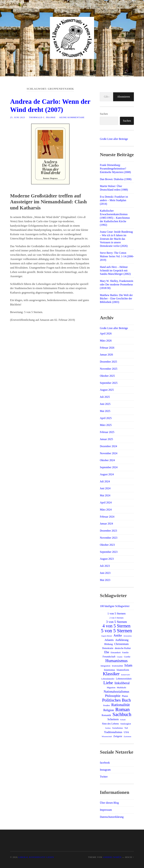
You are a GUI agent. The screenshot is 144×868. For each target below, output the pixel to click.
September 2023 (109, 552)
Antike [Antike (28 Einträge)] (118, 635)
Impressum (106, 810)
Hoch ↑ (129, 857)
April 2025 (106, 418)
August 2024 (107, 474)
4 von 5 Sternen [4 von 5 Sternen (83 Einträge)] (117, 626)
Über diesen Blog (109, 803)
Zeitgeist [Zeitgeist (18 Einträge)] (118, 736)
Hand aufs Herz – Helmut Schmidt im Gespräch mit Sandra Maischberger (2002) (115, 270)
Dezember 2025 (108, 362)
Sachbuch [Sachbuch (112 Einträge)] (122, 714)
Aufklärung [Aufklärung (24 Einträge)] (122, 640)
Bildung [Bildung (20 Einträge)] (108, 644)
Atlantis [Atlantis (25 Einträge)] (109, 640)
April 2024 (106, 502)
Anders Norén (112, 857)
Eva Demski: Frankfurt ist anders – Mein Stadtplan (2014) (114, 200)
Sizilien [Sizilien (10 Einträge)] (108, 728)
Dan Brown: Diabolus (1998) (116, 179)
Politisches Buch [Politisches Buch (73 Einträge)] (117, 700)
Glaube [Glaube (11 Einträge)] (120, 657)
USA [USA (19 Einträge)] (126, 732)
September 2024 (109, 467)
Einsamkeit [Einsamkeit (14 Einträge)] (116, 652)
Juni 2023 (105, 573)
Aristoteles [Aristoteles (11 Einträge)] (128, 636)
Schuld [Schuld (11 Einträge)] (123, 720)
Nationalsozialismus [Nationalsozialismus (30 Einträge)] (116, 692)
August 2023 (107, 559)
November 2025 (109, 369)
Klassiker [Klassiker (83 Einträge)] (111, 674)
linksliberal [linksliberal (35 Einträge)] (122, 683)
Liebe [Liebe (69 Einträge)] (108, 683)
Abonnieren (124, 97)
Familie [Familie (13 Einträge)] (125, 653)
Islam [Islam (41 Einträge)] (128, 665)
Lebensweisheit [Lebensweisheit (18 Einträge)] (124, 679)
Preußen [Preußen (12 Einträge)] (106, 705)
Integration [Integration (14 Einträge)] (106, 666)
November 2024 (109, 453)
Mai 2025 (105, 411)
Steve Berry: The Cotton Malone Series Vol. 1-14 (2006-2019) (117, 256)
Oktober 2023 (107, 545)
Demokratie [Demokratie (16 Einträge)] (108, 648)
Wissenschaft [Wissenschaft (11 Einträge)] (107, 736)
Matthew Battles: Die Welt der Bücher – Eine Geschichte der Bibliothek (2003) (116, 299)
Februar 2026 (107, 348)
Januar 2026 (106, 355)
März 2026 (106, 341)
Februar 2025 (107, 432)
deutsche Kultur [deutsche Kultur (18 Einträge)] (123, 648)
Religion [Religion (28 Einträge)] (109, 710)
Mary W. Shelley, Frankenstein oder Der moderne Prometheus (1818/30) (117, 284)
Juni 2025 (105, 404)
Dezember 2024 (108, 446)
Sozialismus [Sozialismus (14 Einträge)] (118, 728)
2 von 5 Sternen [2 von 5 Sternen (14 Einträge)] (116, 618)
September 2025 (109, 383)
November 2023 (109, 538)
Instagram (105, 770)
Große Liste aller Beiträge (114, 139)
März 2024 (106, 510)
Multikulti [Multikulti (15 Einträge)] (121, 687)
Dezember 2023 (108, 531)
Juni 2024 (105, 488)
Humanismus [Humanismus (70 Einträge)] (117, 661)
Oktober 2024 (107, 460)
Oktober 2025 (107, 376)
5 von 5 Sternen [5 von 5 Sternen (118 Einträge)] (117, 631)
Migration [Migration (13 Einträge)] (111, 688)
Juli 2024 (105, 481)
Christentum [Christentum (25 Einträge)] (121, 644)
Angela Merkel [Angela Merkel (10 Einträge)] (107, 636)
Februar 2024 (107, 517)
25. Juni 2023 (18, 117)
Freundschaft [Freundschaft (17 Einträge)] (109, 657)
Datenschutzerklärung (112, 817)
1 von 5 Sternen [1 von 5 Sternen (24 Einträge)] (116, 614)
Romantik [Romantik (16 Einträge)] (106, 715)
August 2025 (107, 390)
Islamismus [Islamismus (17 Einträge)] (109, 670)
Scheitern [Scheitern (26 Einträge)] (113, 719)
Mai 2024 (105, 495)
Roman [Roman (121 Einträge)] (123, 709)
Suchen (104, 114)
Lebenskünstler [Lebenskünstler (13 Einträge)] (108, 679)
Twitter (104, 777)
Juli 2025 (105, 397)
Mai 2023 (105, 580)
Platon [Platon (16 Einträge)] (125, 696)
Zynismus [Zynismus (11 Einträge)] (127, 736)
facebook (105, 763)
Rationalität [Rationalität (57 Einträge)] (120, 705)
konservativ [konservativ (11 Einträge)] (126, 675)
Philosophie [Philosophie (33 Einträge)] (113, 696)
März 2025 (106, 425)
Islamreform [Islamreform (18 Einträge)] (123, 670)
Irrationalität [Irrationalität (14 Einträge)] (117, 666)
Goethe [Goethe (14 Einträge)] (127, 657)
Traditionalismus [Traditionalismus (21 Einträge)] (113, 732)
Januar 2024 (106, 524)
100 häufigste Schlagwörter (115, 606)
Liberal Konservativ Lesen (36, 857)
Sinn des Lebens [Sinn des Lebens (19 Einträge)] (110, 724)
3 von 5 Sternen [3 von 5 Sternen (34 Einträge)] (116, 622)
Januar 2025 (106, 439)
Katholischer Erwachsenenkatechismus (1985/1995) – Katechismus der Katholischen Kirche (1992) (115, 218)
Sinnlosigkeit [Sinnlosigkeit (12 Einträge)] (126, 724)
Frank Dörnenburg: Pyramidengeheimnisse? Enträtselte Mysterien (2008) (115, 169)
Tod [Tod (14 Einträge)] (126, 728)
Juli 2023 (105, 566)
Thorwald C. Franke (42, 117)
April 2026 (106, 334)
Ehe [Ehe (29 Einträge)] (107, 652)
